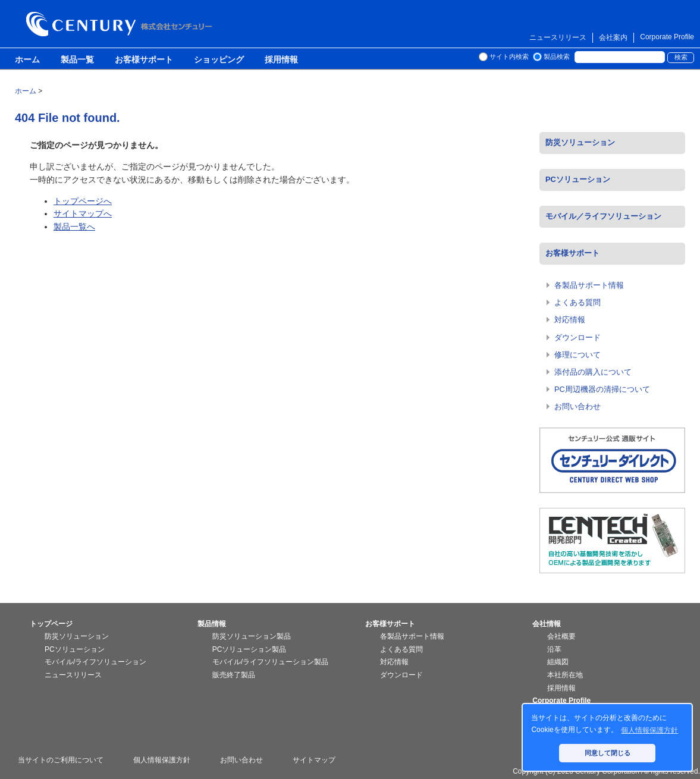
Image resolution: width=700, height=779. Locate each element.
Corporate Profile (667, 37)
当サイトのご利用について (61, 760)
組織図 (558, 662)
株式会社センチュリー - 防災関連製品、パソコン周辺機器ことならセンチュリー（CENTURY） (121, 24)
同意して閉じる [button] (608, 753)
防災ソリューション (580, 142)
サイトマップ (314, 760)
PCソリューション (578, 179)
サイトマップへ (83, 213)
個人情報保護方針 (162, 760)
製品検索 (557, 56)
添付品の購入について (593, 372)
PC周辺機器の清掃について (602, 389)
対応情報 (570, 320)
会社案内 (613, 37)
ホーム (27, 60)
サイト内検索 (509, 56)
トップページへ (83, 201)
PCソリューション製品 (249, 649)
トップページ (51, 624)
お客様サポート (144, 60)
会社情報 (547, 624)
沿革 (554, 649)
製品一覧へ (74, 227)
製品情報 (212, 624)
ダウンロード (577, 337)
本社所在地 (565, 675)
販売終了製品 (234, 675)
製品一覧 (77, 60)
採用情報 (281, 60)
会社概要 (561, 636)
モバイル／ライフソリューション (603, 216)
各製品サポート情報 (589, 285)
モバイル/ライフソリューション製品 (270, 662)
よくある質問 (577, 302)
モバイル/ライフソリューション (95, 662)
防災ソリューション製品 (252, 636)
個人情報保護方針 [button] (649, 730)
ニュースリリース (558, 37)
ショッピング (219, 60)
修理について (577, 355)
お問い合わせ (577, 406)
